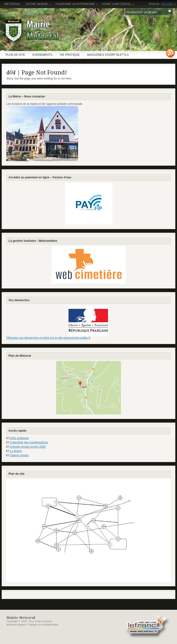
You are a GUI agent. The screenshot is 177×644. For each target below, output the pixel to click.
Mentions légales (16, 625)
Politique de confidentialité (43, 625)
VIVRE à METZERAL (117, 5)
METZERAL (12, 4)
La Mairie (15, 451)
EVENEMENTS (43, 55)
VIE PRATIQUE (70, 55)
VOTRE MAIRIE (37, 5)
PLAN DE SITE (15, 55)
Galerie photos (19, 455)
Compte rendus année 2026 (27, 447)
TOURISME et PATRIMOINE (75, 5)
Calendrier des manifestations (29, 442)
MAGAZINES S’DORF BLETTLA (108, 55)
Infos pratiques (19, 438)
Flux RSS (167, 4)
